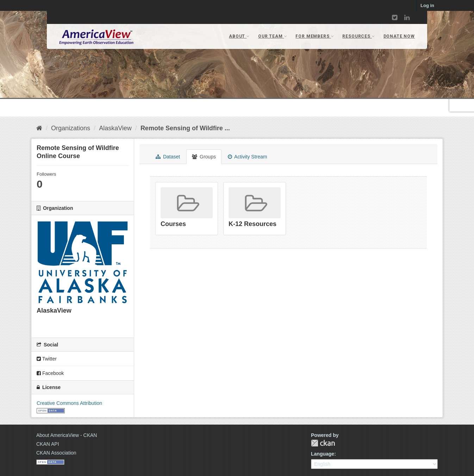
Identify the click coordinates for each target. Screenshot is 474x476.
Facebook (50, 373)
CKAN (323, 443)
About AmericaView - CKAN (67, 435)
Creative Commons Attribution (69, 403)
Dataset (168, 157)
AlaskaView (115, 128)
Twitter (47, 359)
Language (323, 454)
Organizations (71, 128)
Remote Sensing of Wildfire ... (185, 128)
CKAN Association (56, 453)
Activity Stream (247, 157)
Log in (427, 5)
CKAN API (48, 444)
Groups (204, 157)
